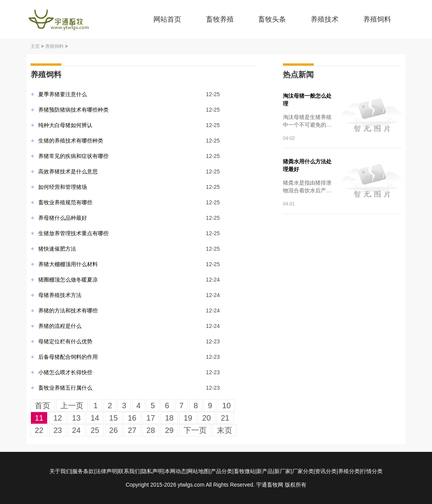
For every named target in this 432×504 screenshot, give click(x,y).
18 (169, 418)
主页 (35, 46)
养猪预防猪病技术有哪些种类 (73, 110)
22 (39, 430)
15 (114, 418)
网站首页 (167, 19)
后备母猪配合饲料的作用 (68, 357)
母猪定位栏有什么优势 (65, 341)
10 (226, 406)
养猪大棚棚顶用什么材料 (68, 264)
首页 (43, 406)
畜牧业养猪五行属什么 (65, 388)
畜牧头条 (272, 19)
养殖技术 (325, 19)
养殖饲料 (377, 19)
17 (151, 418)
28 (151, 430)
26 (114, 430)
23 (58, 430)
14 (95, 418)
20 (206, 418)
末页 (225, 430)
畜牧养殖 (220, 19)
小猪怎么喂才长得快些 (65, 372)
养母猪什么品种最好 (63, 218)
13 (76, 418)
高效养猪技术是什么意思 (68, 171)
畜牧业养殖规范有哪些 (65, 202)
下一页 (195, 430)
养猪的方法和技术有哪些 (68, 311)
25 (95, 430)
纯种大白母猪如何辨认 (65, 125)
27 (132, 430)
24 (76, 430)
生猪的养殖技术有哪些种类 (71, 141)
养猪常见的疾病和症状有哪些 (73, 156)
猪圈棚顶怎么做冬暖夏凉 (68, 280)
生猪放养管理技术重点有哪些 (73, 233)
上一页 (72, 406)
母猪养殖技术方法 (60, 295)
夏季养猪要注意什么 (63, 94)
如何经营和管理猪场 (63, 187)
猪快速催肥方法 (57, 249)
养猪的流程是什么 (60, 326)
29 (169, 430)
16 (132, 418)
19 (188, 418)
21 (225, 418)
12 (58, 418)
